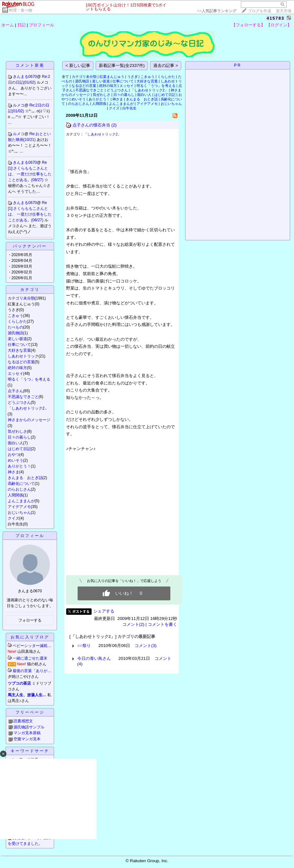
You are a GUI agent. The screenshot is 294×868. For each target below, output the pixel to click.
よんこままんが (21, 501)
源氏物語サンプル (29, 727)
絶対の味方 (17, 368)
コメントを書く (162, 624)
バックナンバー (30, 246)
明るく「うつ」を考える (29, 379)
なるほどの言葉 (21, 362)
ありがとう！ (19, 466)
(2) (114, 125)
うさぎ (133, 77)
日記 (22, 25)
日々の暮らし (19, 437)
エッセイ (15, 374)
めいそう (15, 460)
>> (217, 11)
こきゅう (15, 316)
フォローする (30, 620)
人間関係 (15, 495)
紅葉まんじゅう (112, 77)
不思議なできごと (23, 397)
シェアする (104, 611)
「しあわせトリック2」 (28, 408)
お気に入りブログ (30, 637)
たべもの (15, 327)
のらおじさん (19, 489)
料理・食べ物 (21, 10)
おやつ (14, 455)
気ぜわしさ (17, 431)
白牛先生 (129, 108)
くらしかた (17, 321)
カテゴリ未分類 (21, 298)
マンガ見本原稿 (27, 733)
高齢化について (21, 484)
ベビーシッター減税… (32, 646)
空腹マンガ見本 (27, 739)
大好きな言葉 (19, 350)
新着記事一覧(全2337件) (122, 65)
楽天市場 (284, 11)
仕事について (19, 345)
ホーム (8, 25)
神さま (14, 472)
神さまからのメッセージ (29, 420)
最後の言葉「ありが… (32, 671)
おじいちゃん (19, 512)
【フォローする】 (248, 25)
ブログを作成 (260, 11)
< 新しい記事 (78, 65)
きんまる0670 (25, 77)
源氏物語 (15, 333)
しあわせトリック (23, 356)
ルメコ (19, 105)
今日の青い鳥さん (94, 658)
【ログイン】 (279, 25)
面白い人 (15, 443)
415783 (275, 18)
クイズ (14, 518)
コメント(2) (133, 624)
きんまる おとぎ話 (25, 478)
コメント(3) (146, 646)
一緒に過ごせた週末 (30, 658)
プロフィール (42, 25)
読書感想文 (23, 721)
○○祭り (84, 646)
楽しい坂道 (17, 339)
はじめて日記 (19, 449)
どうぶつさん (19, 402)
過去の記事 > (166, 65)
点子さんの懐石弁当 (91, 125)
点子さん (15, 391)
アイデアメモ (19, 507)
